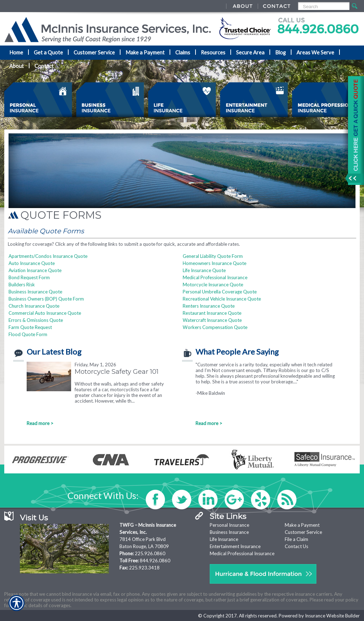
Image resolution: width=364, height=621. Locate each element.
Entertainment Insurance (235, 546)
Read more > (40, 423)
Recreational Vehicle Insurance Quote (222, 299)
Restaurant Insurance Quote (212, 313)
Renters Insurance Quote (209, 306)
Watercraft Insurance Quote (212, 320)
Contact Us (296, 546)
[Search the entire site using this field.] (323, 7)
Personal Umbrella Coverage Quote (220, 292)
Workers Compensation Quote (215, 327)
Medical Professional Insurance (215, 277)
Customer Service (303, 532)
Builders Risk (22, 285)
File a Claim (296, 539)
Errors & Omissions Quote (36, 320)
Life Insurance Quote (204, 270)
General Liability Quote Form (213, 256)
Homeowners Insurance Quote (215, 263)
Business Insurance (229, 532)
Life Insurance (224, 539)
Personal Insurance (229, 525)
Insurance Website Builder (332, 616)
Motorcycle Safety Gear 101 (117, 371)
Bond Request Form (29, 277)
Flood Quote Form (28, 334)
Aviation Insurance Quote (35, 270)
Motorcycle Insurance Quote (213, 285)
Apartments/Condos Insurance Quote (48, 256)
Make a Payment (302, 525)
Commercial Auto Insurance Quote (45, 313)
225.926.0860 (150, 553)
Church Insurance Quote (34, 306)
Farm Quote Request (30, 327)
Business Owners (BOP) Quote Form (46, 299)
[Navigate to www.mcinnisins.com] (353, 131)
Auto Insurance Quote (32, 263)
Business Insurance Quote (35, 292)
